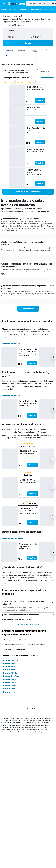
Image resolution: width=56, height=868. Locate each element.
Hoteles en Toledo (9, 667)
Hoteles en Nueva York (11, 676)
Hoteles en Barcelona (10, 660)
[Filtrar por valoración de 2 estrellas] (5, 83)
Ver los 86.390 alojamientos (13, 538)
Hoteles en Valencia (10, 673)
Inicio (21, 709)
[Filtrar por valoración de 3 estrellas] (12, 83)
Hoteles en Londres (9, 689)
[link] (28, 192)
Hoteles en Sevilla (9, 692)
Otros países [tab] (7, 649)
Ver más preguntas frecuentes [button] (28, 624)
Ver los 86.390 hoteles (11, 344)
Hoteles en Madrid (9, 663)
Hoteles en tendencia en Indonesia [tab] (13, 645)
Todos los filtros (47, 78)
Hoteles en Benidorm (10, 679)
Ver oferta (40, 101)
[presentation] (36, 64)
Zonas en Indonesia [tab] (20, 649)
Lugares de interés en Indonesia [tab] (36, 645)
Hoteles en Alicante (9, 682)
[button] (4, 4)
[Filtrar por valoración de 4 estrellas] (21, 83)
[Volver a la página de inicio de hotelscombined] (17, 3)
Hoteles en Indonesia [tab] (25, 640)
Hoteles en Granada (10, 686)
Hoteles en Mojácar (9, 670)
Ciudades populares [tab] (9, 640)
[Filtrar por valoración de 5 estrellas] (31, 83)
